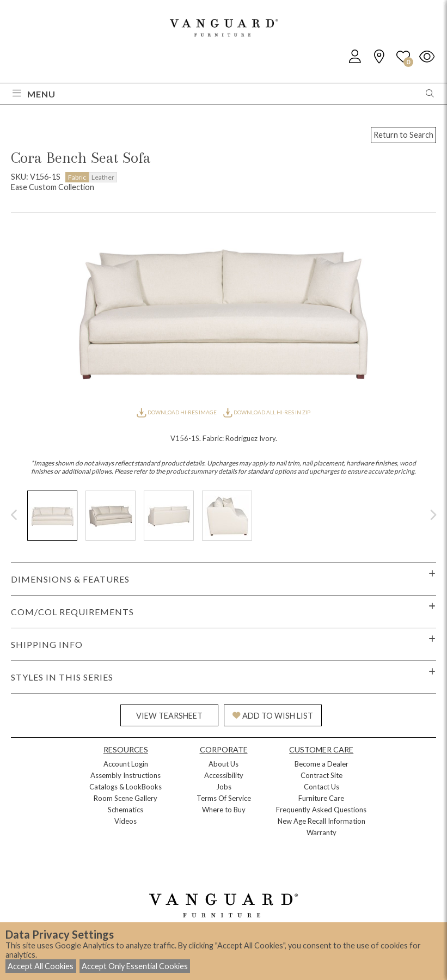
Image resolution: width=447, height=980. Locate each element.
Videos (125, 821)
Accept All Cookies (41, 966)
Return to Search (403, 135)
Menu (34, 94)
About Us (223, 764)
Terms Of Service (224, 798)
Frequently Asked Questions (321, 810)
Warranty (322, 832)
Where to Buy (224, 810)
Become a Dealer (322, 764)
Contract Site (322, 775)
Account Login (126, 764)
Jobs (224, 787)
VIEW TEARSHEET (169, 716)
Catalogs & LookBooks (125, 787)
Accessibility (224, 775)
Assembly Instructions (125, 775)
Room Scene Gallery (125, 798)
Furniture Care (321, 798)
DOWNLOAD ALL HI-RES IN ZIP (267, 412)
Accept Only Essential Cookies (135, 966)
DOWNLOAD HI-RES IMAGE (177, 412)
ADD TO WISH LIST (273, 716)
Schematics (125, 810)
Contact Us (322, 787)
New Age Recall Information (322, 821)
